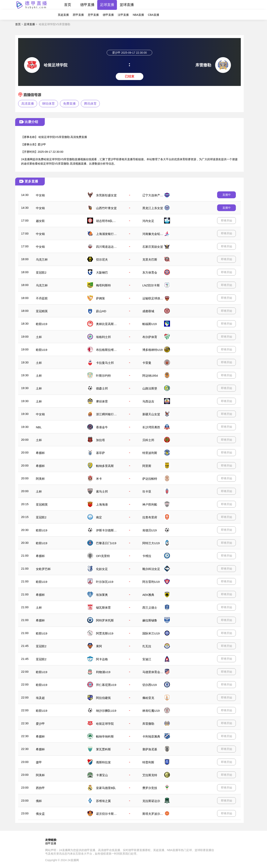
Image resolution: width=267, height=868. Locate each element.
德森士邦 (102, 388)
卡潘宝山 (102, 775)
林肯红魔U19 (151, 711)
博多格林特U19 (153, 350)
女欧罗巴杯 (43, 569)
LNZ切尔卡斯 (151, 285)
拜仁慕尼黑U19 (106, 685)
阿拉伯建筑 (103, 698)
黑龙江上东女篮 (153, 208)
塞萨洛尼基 (150, 749)
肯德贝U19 (150, 530)
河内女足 (148, 221)
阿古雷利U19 (151, 582)
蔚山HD (101, 311)
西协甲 (40, 788)
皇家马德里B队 (106, 788)
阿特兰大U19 (151, 543)
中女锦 (40, 195)
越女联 (40, 221)
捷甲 (39, 762)
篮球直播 (127, 5)
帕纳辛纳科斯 (105, 736)
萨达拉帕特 (150, 479)
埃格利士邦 (103, 337)
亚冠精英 (42, 311)
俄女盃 (40, 814)
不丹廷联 (42, 298)
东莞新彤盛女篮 (106, 195)
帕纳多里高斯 (105, 466)
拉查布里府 (150, 517)
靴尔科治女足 (151, 569)
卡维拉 (147, 556)
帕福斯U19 (150, 324)
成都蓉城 (148, 311)
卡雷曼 (147, 363)
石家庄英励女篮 (153, 247)
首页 (68, 5)
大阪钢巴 (102, 272)
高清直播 (28, 104)
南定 (99, 517)
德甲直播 (87, 5)
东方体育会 (150, 272)
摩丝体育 (102, 401)
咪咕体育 (49, 104)
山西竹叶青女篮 (106, 208)
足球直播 (107, 5)
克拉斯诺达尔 (151, 801)
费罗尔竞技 (150, 788)
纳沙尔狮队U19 (106, 711)
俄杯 (39, 801)
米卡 (99, 479)
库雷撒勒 (148, 724)
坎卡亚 (147, 491)
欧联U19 (42, 324)
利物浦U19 (103, 672)
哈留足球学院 (105, 724)
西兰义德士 (150, 608)
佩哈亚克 (148, 698)
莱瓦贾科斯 (103, 749)
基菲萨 (100, 453)
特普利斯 (148, 762)
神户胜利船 (150, 504)
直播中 (227, 195)
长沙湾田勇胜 (151, 427)
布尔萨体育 (150, 337)
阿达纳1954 (150, 376)
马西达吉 (148, 401)
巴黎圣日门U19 (106, 543)
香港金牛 (102, 427)
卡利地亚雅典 (151, 736)
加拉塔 (100, 440)
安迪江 (147, 659)
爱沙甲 (40, 724)
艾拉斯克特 (150, 775)
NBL (39, 427)
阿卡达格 (102, 659)
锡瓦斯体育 (103, 608)
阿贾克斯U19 (105, 633)
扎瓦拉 (147, 646)
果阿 (99, 646)
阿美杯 (40, 479)
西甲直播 (78, 15)
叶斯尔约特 (103, 376)
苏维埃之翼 (103, 801)
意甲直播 (93, 15)
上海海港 (102, 504)
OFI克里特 (103, 556)
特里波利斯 (150, 453)
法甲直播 (123, 15)
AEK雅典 (148, 595)
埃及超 (40, 698)
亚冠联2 (41, 272)
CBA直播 (154, 15)
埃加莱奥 (102, 595)
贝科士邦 (148, 440)
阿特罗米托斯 (105, 620)
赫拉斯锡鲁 (150, 620)
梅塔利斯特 (103, 285)
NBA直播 (138, 15)
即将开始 (227, 221)
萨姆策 (100, 298)
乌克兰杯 (42, 259)
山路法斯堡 (150, 388)
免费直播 (69, 104)
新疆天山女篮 (151, 414)
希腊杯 (40, 453)
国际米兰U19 (151, 633)
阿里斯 (147, 466)
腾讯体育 (90, 104)
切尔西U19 (150, 685)
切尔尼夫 (102, 259)
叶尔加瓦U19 (105, 582)
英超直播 (63, 15)
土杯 (39, 337)
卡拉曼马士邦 (105, 363)
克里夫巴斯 (150, 259)
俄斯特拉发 (103, 762)
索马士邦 (102, 491)
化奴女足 (102, 569)
